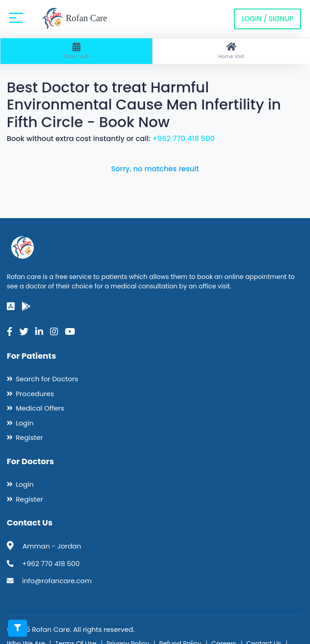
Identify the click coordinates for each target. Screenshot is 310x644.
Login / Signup (267, 19)
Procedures (35, 394)
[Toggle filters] (18, 628)
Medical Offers (40, 408)
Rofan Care (74, 19)
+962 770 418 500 (184, 139)
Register (29, 437)
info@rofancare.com (57, 581)
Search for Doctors (47, 379)
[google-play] (26, 306)
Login (25, 423)
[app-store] (11, 306)
